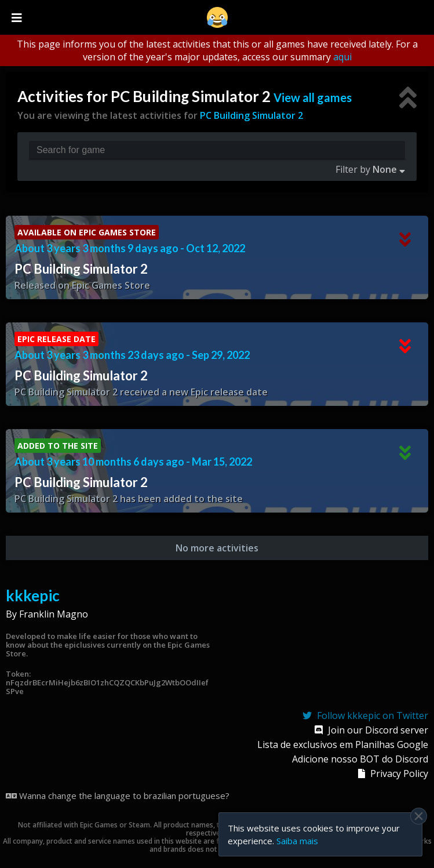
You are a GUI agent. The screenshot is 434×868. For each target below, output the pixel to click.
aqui (342, 57)
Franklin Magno (54, 614)
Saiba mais (297, 841)
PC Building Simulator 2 (251, 115)
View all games (313, 97)
